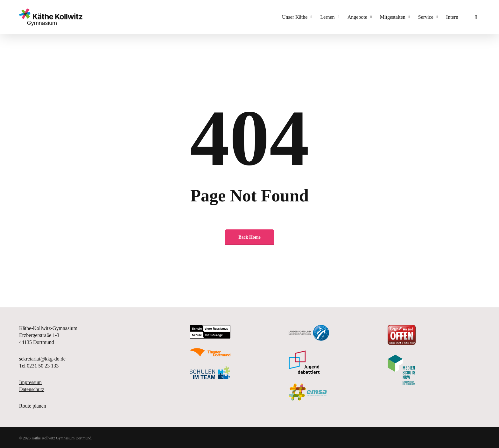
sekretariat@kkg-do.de (42, 359)
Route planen (33, 406)
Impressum (30, 382)
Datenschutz (32, 389)
